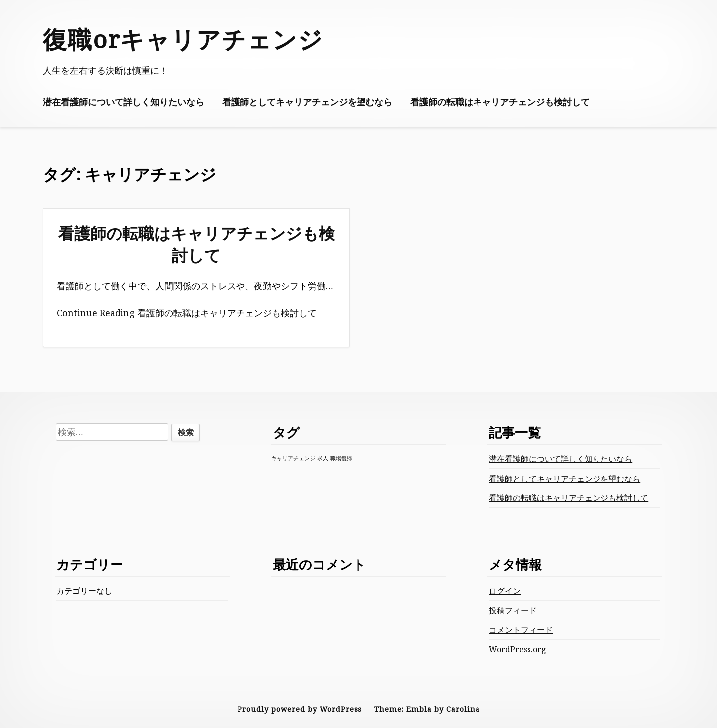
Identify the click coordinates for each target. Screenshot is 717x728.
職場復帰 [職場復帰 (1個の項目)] (341, 458)
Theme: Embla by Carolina (427, 709)
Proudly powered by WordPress (300, 709)
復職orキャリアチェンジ (183, 39)
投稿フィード (513, 610)
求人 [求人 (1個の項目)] (323, 458)
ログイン (505, 591)
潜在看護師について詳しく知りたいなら (123, 102)
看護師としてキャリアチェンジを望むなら (307, 102)
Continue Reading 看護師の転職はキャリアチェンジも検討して (187, 313)
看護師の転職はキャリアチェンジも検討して (500, 102)
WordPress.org (518, 649)
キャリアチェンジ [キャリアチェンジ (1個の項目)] (293, 458)
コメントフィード (521, 630)
